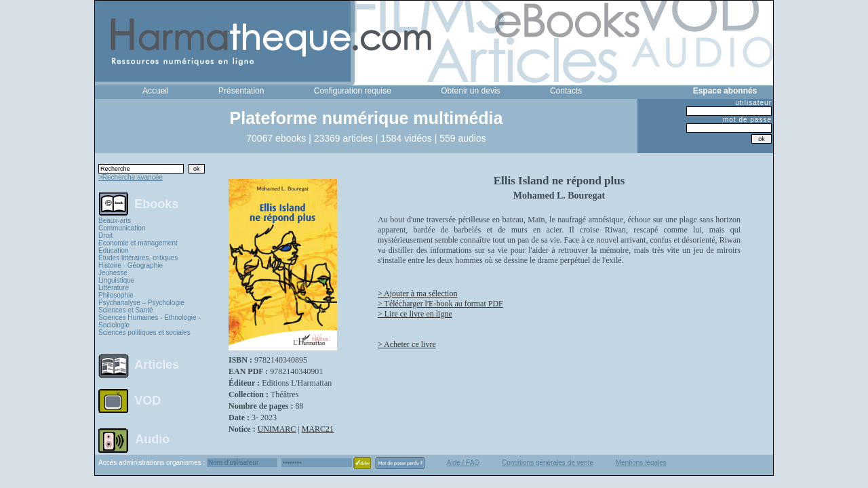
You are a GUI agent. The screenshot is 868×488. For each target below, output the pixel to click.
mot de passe (747, 120)
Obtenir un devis (470, 91)
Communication (122, 228)
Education (113, 250)
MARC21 (318, 429)
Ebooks (156, 203)
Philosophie (116, 295)
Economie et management (138, 243)
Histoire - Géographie (131, 265)
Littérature (114, 288)
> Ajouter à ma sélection (417, 293)
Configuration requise (353, 91)
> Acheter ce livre (407, 344)
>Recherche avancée (131, 177)
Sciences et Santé (126, 310)
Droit (105, 236)
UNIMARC (277, 429)
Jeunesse (113, 273)
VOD (147, 401)
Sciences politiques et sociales (144, 332)
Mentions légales (641, 463)
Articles (157, 365)
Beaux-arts (115, 221)
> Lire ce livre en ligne (415, 314)
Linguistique (116, 280)
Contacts (566, 91)
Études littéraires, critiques (138, 258)
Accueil (156, 91)
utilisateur (753, 103)
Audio (152, 439)
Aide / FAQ (463, 463)
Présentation (241, 91)
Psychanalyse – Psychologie (141, 303)
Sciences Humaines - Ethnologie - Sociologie (150, 321)
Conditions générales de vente (548, 463)
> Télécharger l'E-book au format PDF (440, 304)
